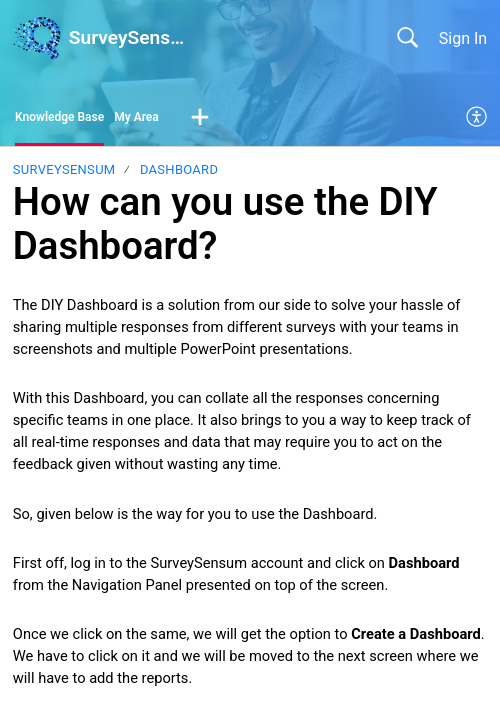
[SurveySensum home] (37, 38)
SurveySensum (64, 169)
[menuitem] (477, 118)
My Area (136, 117)
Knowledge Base (59, 117)
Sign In (463, 38)
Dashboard (179, 169)
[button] (200, 118)
